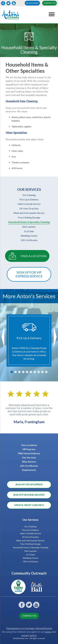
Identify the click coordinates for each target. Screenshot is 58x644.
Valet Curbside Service (29, 204)
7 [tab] (35, 372)
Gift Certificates (29, 240)
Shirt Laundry (29, 227)
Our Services (29, 457)
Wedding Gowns (29, 236)
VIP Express (29, 449)
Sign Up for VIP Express (29, 484)
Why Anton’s (29, 462)
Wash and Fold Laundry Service (29, 213)
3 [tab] (19, 372)
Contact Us (49, 3)
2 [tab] (16, 372)
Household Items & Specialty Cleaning (29, 222)
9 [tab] (42, 372)
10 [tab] (46, 372)
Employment (29, 470)
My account (32, 3)
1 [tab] (12, 372)
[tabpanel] (29, 340)
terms (48, 632)
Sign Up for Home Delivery (29, 495)
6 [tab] (31, 372)
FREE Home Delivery (29, 453)
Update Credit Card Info (29, 505)
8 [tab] (39, 372)
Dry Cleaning (29, 195)
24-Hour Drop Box (29, 208)
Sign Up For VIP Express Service (29, 274)
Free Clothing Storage (29, 217)
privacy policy (29, 635)
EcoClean (29, 231)
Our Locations (29, 445)
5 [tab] (27, 372)
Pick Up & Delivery (29, 199)
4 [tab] (23, 372)
